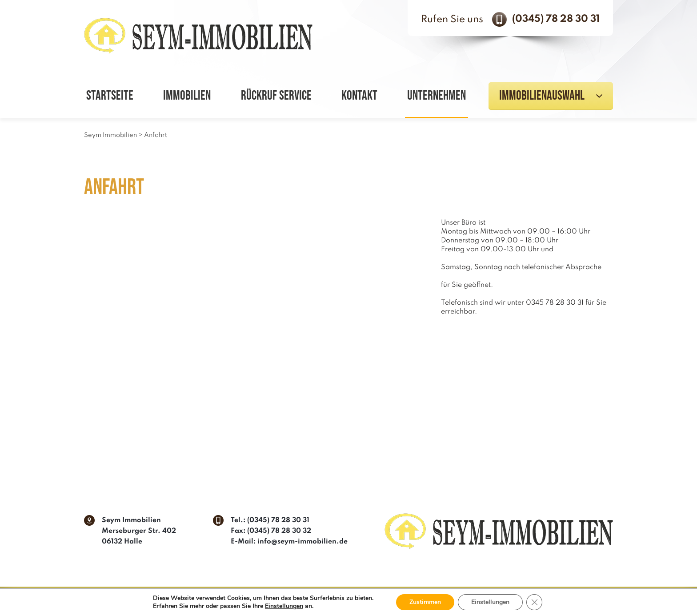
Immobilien (187, 96)
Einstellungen (284, 606)
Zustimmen (425, 602)
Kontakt (359, 96)
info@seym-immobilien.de (302, 542)
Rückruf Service (276, 96)
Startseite (110, 96)
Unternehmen (437, 96)
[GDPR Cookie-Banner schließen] (534, 602)
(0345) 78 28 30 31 (556, 19)
